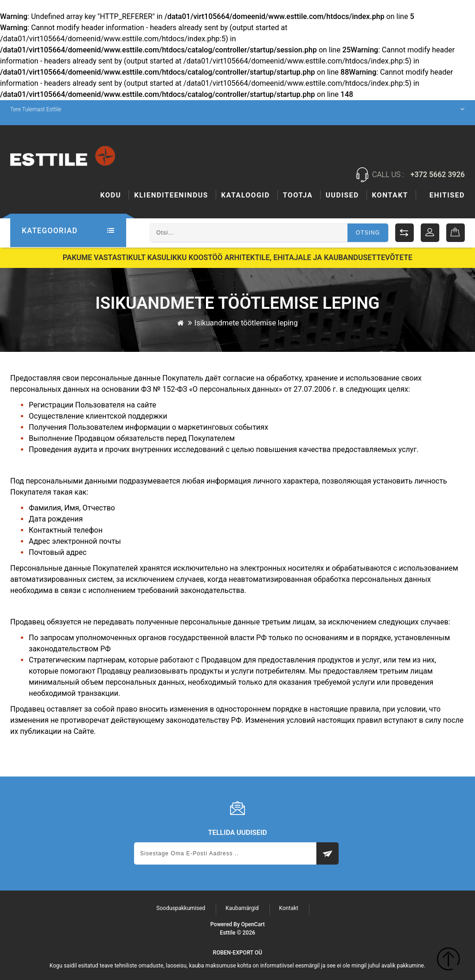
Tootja (346, 195)
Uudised (391, 195)
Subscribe (327, 853)
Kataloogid (246, 195)
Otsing (368, 233)
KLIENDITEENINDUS (171, 195)
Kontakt (447, 195)
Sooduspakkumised (181, 908)
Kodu (111, 195)
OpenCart (253, 924)
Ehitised (301, 195)
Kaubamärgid (242, 908)
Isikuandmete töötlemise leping (246, 322)
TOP (448, 960)
